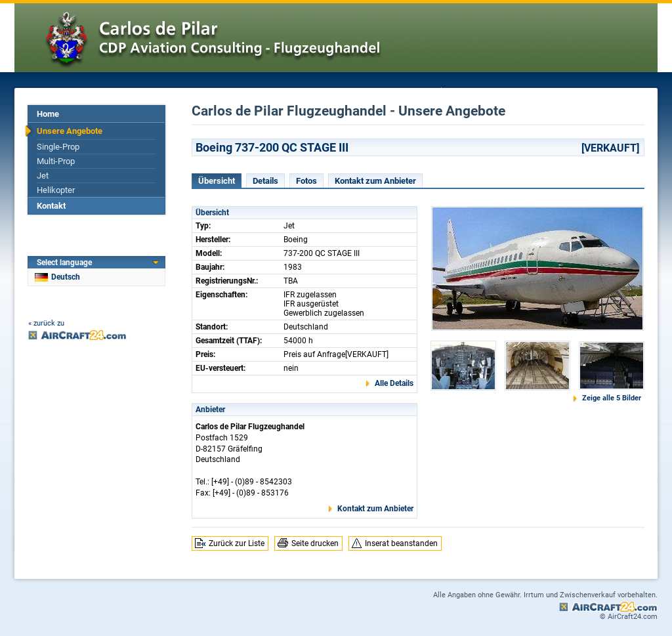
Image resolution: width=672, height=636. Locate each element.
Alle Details (394, 383)
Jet (43, 176)
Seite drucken (315, 543)
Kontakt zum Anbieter (375, 181)
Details (265, 181)
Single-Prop (58, 147)
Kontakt (51, 206)
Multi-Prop (56, 161)
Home (48, 114)
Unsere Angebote (70, 131)
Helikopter (56, 190)
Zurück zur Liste (237, 543)
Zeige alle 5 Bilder (612, 398)
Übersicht (217, 181)
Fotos (306, 181)
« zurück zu (46, 323)
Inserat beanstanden (401, 543)
